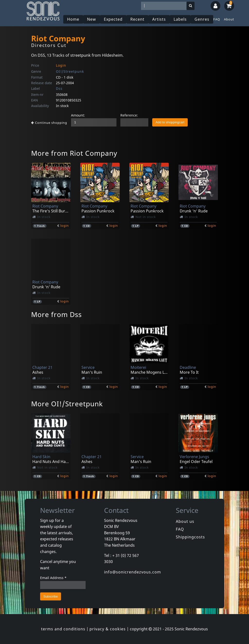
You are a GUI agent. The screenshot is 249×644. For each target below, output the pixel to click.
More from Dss (56, 314)
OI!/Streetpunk (70, 71)
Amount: (78, 115)
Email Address (53, 578)
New (92, 19)
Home (73, 19)
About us (185, 521)
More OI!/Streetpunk (67, 404)
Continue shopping (49, 123)
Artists (159, 19)
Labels (180, 19)
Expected (113, 19)
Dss (59, 88)
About (229, 19)
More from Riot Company (74, 153)
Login (61, 65)
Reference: (129, 115)
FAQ (217, 19)
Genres (202, 19)
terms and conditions (63, 629)
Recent (137, 19)
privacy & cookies (108, 629)
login (65, 226)
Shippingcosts (190, 537)
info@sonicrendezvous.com (133, 572)
